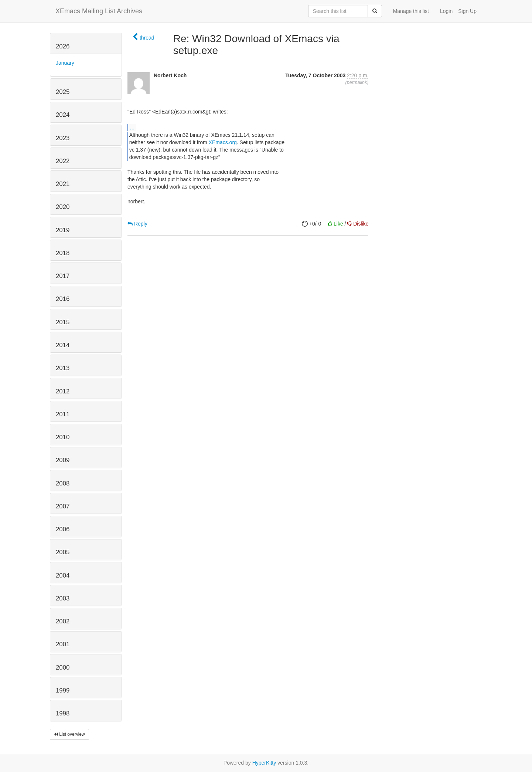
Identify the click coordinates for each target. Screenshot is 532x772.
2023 (63, 138)
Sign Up (467, 11)
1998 (63, 713)
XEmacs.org (223, 142)
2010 (63, 437)
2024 (63, 115)
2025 (63, 92)
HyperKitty (264, 763)
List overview (69, 734)
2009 (63, 460)
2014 (63, 345)
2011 (63, 414)
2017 (63, 276)
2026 (63, 46)
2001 (63, 644)
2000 (63, 668)
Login (446, 11)
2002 (63, 621)
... (132, 127)
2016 (63, 299)
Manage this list (411, 11)
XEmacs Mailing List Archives (99, 11)
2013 (63, 368)
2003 (63, 598)
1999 (63, 690)
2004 (63, 575)
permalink (357, 82)
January (65, 63)
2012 (63, 391)
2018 (63, 253)
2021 (63, 184)
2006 (63, 529)
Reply (137, 224)
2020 (63, 207)
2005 (63, 552)
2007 (63, 506)
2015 (63, 322)
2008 (63, 483)
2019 (63, 230)
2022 (63, 161)
